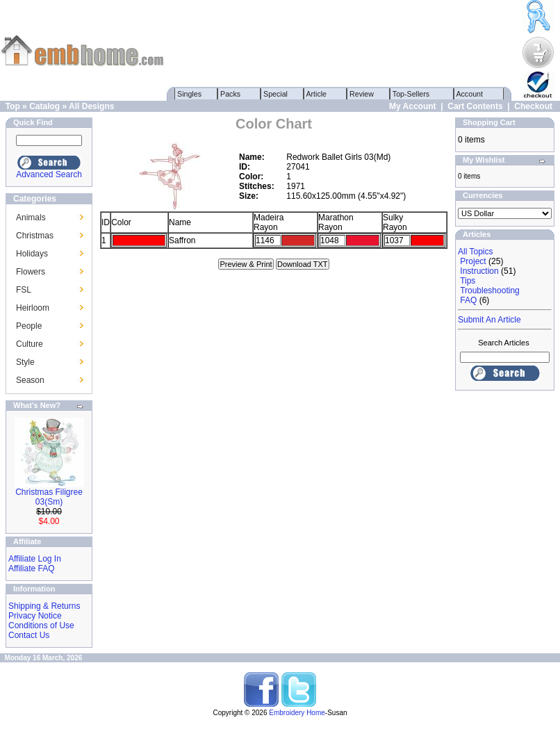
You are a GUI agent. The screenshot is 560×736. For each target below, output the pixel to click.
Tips (468, 281)
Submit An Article (489, 320)
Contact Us (29, 635)
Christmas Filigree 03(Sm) (49, 497)
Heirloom (33, 308)
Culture (30, 344)
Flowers (31, 272)
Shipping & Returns (44, 606)
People (29, 326)
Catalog (44, 106)
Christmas (35, 236)
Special (275, 94)
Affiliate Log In (35, 559)
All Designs (91, 106)
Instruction (479, 271)
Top (13, 106)
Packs (230, 94)
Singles (189, 94)
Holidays (32, 254)
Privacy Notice (35, 616)
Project (473, 261)
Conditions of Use (41, 625)
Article (316, 94)
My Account (413, 106)
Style (25, 362)
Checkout (533, 106)
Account (470, 94)
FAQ (468, 300)
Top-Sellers (411, 94)
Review (362, 94)
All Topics (475, 252)
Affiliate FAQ (31, 569)
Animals (31, 218)
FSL (24, 290)
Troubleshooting (490, 291)
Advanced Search (49, 174)
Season (30, 380)
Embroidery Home (297, 713)
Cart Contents (475, 106)
